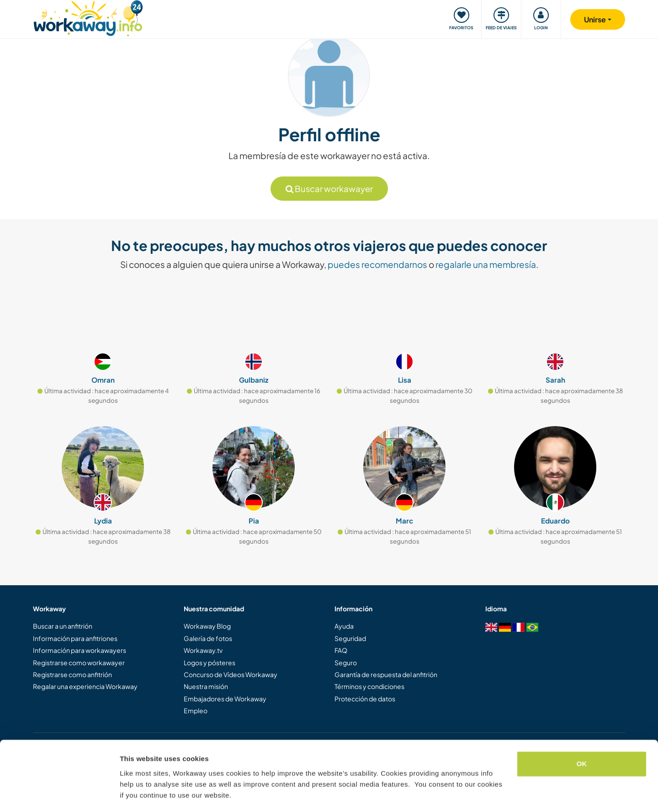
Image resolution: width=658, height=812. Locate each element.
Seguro (346, 662)
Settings (133, 794)
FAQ (341, 650)
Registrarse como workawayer (79, 662)
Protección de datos (365, 699)
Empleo (196, 710)
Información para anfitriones (75, 638)
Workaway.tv (203, 650)
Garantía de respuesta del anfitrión (386, 674)
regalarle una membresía (486, 264)
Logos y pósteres (210, 662)
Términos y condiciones (369, 686)
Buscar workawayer (329, 189)
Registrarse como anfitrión (72, 674)
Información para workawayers (80, 650)
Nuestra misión (206, 686)
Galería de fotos (208, 638)
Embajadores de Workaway (225, 699)
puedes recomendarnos (377, 264)
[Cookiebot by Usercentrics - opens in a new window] (59, 794)
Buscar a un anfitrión (63, 626)
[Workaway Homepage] (88, 17)
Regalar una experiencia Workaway (85, 686)
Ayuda (344, 626)
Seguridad (350, 638)
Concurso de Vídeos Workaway (231, 674)
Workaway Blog (207, 626)
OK (582, 738)
